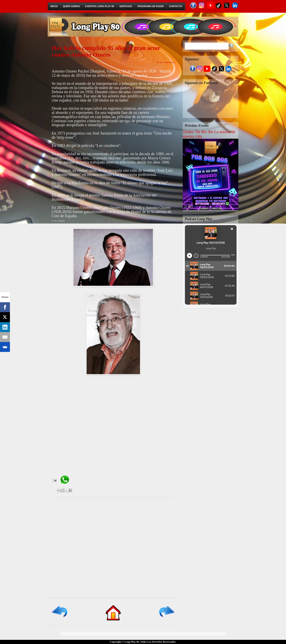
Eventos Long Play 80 (100, 6)
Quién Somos (71, 6)
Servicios (126, 6)
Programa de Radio (151, 6)
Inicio (54, 6)
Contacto (176, 6)
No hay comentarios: (166, 62)
